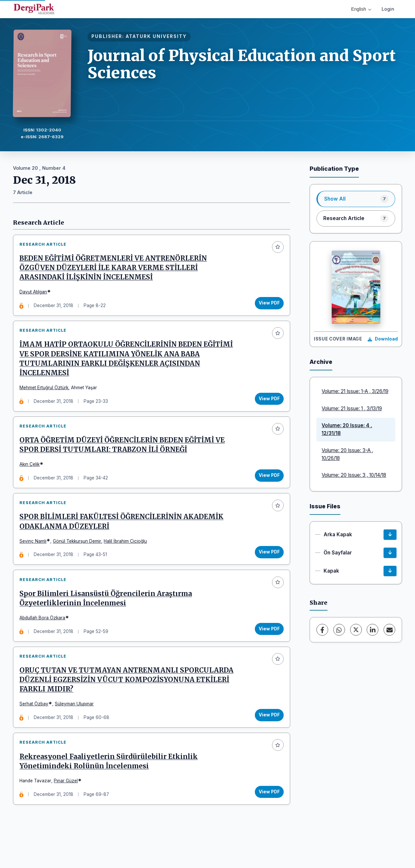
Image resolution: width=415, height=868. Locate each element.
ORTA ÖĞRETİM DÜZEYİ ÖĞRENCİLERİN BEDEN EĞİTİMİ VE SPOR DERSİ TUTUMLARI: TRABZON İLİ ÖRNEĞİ (124, 454)
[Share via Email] (389, 630)
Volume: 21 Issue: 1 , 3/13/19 (352, 409)
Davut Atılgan (35, 294)
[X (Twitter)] (356, 630)
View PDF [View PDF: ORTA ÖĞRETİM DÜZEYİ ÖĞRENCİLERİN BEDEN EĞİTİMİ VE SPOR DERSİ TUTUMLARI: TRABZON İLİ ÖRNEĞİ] (267, 485)
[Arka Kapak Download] (390, 535)
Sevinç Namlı (35, 554)
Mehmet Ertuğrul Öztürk (46, 393)
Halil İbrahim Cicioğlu (127, 554)
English (361, 9)
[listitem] (356, 199)
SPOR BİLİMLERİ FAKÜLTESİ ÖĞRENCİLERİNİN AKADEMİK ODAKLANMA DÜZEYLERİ (123, 535)
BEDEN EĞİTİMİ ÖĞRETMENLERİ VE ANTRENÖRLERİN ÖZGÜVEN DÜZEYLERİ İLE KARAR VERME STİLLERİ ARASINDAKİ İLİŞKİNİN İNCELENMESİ (115, 270)
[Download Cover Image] (383, 339)
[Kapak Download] (390, 571)
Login (388, 9)
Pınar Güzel (68, 805)
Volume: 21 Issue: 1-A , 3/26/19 (355, 391)
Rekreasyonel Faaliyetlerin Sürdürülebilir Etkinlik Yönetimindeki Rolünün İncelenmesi (111, 786)
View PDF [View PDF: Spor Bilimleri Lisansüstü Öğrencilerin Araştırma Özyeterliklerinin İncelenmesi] (267, 646)
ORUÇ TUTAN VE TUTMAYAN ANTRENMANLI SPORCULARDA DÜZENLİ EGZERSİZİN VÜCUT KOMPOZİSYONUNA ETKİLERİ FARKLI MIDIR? (128, 701)
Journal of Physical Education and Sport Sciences (242, 64)
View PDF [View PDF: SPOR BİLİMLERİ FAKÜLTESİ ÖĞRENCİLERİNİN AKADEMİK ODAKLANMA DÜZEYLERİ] (267, 565)
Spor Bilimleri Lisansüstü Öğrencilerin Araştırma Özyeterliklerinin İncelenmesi (108, 615)
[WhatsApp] (339, 630)
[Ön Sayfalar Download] (390, 553)
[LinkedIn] (373, 630)
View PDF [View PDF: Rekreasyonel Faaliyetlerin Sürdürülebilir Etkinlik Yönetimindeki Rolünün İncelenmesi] (267, 816)
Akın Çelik (31, 474)
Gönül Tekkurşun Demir (79, 554)
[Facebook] (322, 630)
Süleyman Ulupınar (76, 725)
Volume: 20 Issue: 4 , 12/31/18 (347, 429)
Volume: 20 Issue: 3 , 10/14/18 (354, 475)
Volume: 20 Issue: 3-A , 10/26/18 (347, 454)
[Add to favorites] (276, 249)
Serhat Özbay (36, 725)
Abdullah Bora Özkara (44, 635)
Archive (321, 362)
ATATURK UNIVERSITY (156, 36)
